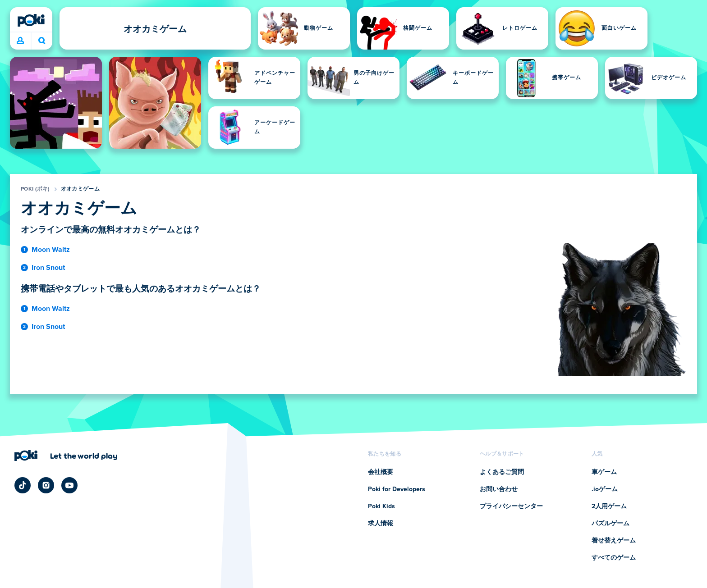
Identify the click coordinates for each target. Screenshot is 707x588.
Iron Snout (48, 268)
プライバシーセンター (511, 506)
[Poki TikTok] (23, 485)
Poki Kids (381, 506)
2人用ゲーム (609, 506)
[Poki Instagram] (46, 485)
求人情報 (381, 524)
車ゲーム (604, 472)
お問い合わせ (499, 489)
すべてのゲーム (614, 558)
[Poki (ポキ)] (31, 20)
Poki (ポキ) (35, 189)
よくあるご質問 (502, 472)
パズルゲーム (611, 524)
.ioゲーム (605, 489)
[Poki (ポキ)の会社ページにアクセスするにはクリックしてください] (66, 456)
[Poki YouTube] (69, 485)
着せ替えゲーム (614, 541)
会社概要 (381, 472)
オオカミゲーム (80, 189)
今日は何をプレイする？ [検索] (42, 41)
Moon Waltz (51, 250)
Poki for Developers (397, 489)
